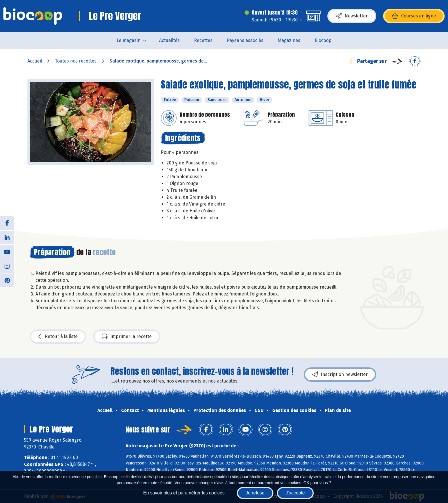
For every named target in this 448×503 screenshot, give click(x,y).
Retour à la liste (58, 337)
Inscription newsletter (340, 375)
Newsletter (352, 16)
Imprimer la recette (127, 337)
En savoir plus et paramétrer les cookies (184, 493)
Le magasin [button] (129, 40)
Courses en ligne (414, 16)
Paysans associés (245, 40)
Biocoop (323, 40)
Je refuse (255, 493)
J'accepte (295, 493)
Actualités (169, 40)
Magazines (289, 40)
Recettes (203, 40)
